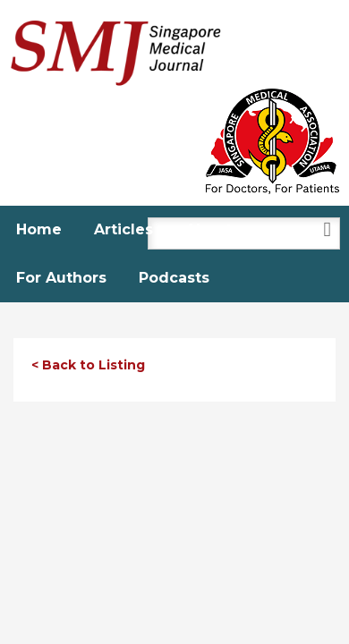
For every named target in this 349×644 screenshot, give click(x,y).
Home (39, 229)
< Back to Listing (88, 365)
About (209, 229)
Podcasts (174, 278)
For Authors (61, 278)
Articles (123, 229)
